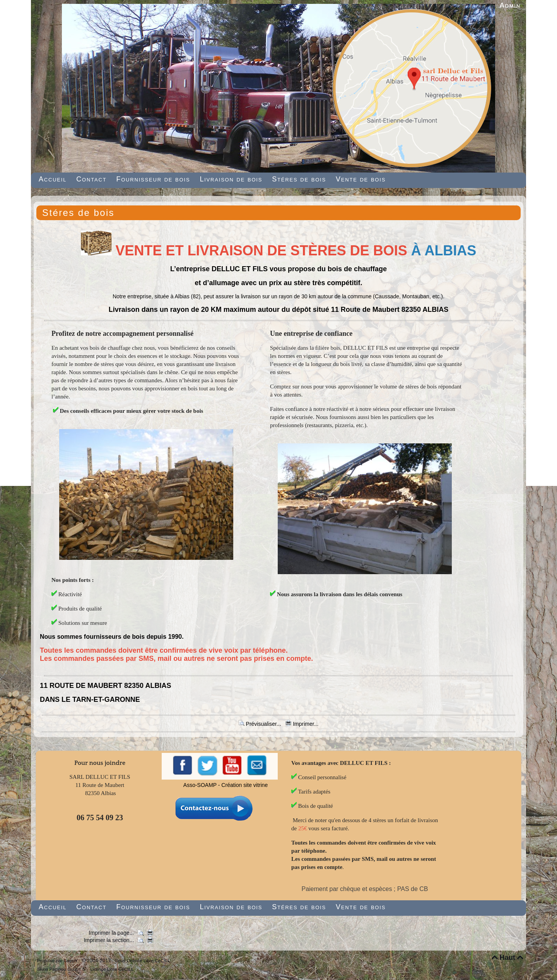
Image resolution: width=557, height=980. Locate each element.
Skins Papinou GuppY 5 (62, 969)
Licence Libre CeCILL (111, 969)
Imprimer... (302, 724)
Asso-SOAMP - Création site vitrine (226, 785)
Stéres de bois (78, 213)
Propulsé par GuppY (58, 960)
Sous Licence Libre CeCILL (143, 960)
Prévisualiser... (261, 724)
